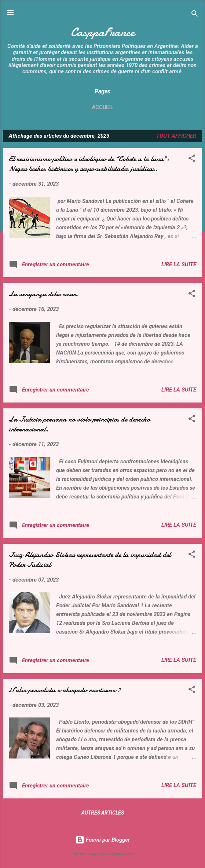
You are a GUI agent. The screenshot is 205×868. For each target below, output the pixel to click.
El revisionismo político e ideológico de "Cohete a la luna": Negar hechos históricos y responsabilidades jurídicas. (89, 164)
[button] (192, 159)
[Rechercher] (195, 15)
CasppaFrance (103, 32)
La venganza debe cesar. (44, 294)
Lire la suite (179, 264)
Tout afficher (176, 136)
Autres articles (103, 813)
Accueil (102, 107)
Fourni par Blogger (103, 840)
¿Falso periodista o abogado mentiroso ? (65, 690)
